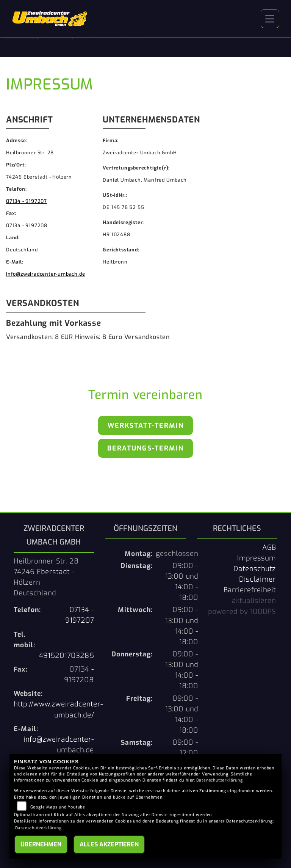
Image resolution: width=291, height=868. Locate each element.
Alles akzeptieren (109, 844)
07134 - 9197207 (27, 201)
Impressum (257, 558)
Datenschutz (255, 569)
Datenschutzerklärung (220, 780)
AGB (269, 548)
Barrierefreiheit (250, 590)
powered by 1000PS (242, 612)
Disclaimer (257, 579)
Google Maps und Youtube (58, 807)
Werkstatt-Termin (146, 425)
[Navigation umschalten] (270, 19)
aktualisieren (254, 601)
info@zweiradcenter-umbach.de (45, 274)
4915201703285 (66, 656)
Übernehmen (41, 844)
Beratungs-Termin (145, 448)
